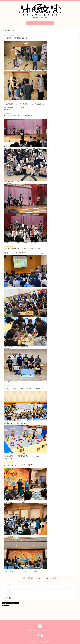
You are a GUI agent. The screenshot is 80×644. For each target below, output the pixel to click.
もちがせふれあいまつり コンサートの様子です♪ (20, 465)
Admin (44, 642)
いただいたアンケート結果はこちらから (13, 288)
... (54, 578)
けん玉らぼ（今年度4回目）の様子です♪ (17, 38)
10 (50, 578)
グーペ (40, 642)
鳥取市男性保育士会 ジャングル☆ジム (36, 640)
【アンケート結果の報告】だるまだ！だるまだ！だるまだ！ (23, 249)
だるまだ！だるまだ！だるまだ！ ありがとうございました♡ (24, 388)
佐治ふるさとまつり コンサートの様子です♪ (18, 116)
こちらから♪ (17, 536)
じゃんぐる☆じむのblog (20, 183)
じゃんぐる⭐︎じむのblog (14, 100)
